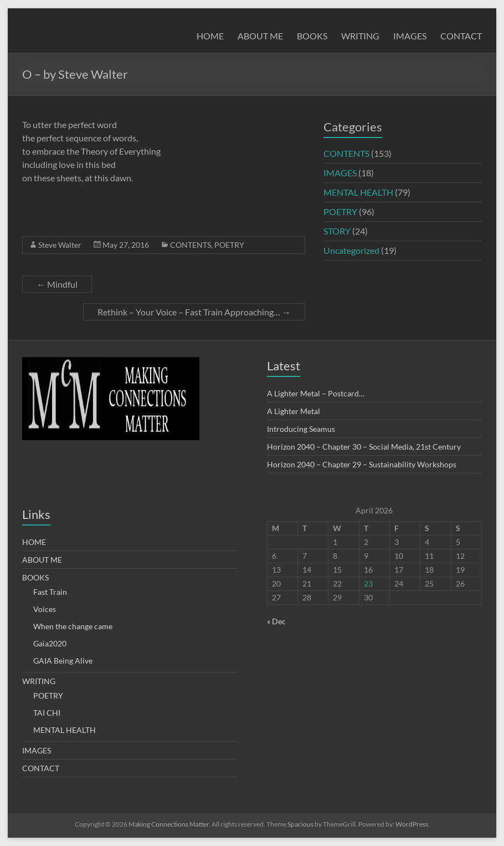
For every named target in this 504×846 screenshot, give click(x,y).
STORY (337, 231)
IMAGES (410, 36)
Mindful (57, 284)
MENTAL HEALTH (358, 192)
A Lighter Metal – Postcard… (316, 393)
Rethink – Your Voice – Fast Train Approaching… (194, 312)
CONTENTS (191, 245)
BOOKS (312, 36)
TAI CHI (47, 713)
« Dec (276, 621)
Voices (45, 609)
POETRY (229, 245)
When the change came (73, 626)
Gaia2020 (50, 643)
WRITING (360, 36)
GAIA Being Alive (63, 661)
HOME (210, 36)
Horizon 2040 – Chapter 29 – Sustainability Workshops (362, 464)
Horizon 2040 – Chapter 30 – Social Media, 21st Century (364, 447)
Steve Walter (60, 245)
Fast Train (50, 592)
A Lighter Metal (294, 411)
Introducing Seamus (301, 429)
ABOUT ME (260, 36)
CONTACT (461, 36)
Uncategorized (351, 250)
